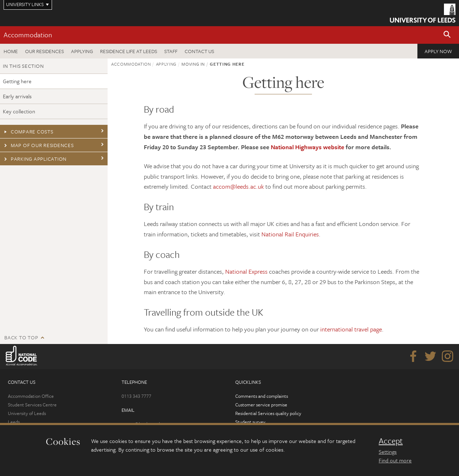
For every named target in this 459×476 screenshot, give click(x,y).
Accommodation (28, 35)
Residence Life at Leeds (129, 51)
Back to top (21, 337)
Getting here (17, 81)
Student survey (250, 422)
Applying (82, 51)
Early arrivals (17, 96)
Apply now (438, 51)
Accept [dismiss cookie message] (391, 441)
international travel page (351, 329)
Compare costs (28, 131)
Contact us (199, 51)
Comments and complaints (262, 396)
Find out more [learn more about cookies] (395, 460)
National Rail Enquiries (290, 234)
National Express (246, 271)
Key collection (19, 111)
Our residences (44, 51)
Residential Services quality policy (268, 413)
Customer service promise (261, 405)
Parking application (35, 159)
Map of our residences (38, 145)
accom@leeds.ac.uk (238, 186)
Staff (171, 51)
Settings (388, 452)
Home (11, 51)
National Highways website (307, 147)
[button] (447, 35)
